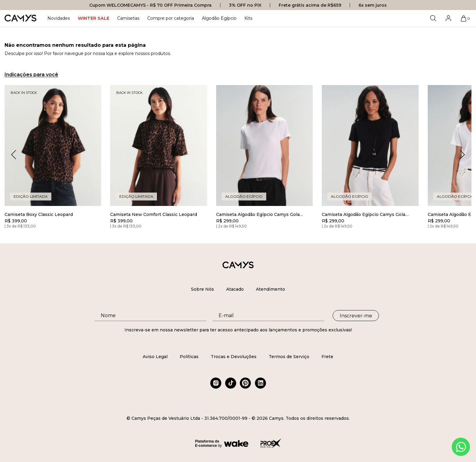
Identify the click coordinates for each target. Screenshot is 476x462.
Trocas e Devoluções (234, 357)
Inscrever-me (356, 316)
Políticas (189, 357)
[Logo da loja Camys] (20, 18)
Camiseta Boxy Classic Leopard (39, 215)
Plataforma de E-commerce (207, 443)
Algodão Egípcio (219, 18)
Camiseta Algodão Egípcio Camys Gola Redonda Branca (258, 215)
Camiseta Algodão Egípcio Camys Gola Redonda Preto (364, 215)
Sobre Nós (202, 289)
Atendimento (270, 289)
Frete (327, 357)
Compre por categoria (171, 18)
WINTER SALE (93, 18)
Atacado (235, 289)
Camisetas (128, 18)
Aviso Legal (155, 357)
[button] (462, 155)
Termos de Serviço (289, 357)
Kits (248, 18)
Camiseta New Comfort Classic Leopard (154, 215)
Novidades (59, 18)
